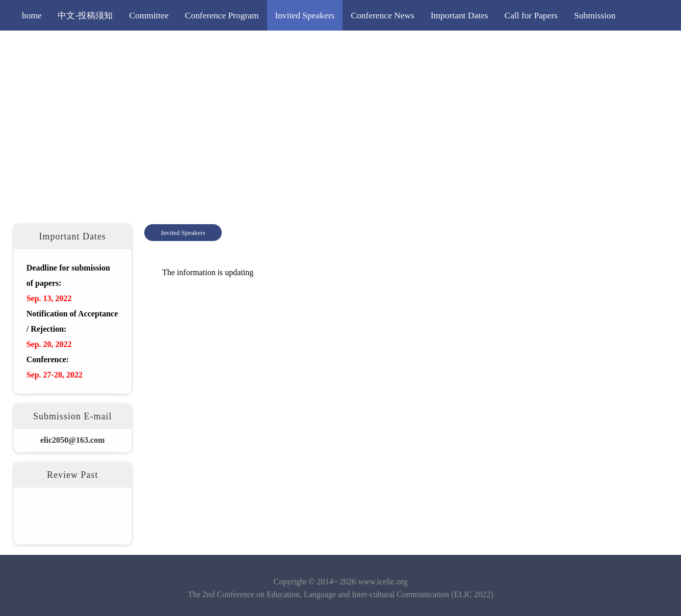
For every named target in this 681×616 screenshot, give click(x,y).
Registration (44, 46)
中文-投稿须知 (85, 15)
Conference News (382, 15)
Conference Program (222, 15)
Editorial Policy (110, 46)
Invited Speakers (305, 15)
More (164, 46)
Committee (149, 15)
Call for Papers (531, 15)
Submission (595, 15)
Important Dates (460, 15)
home (32, 15)
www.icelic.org (383, 582)
